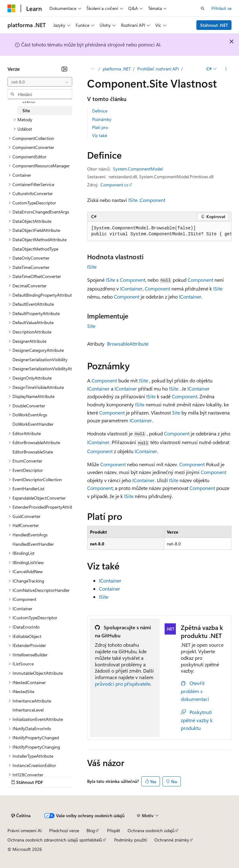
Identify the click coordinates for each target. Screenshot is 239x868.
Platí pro (100, 127)
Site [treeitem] (26, 110)
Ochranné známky (172, 840)
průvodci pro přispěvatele (123, 684)
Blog (91, 830)
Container (110, 589)
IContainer (131, 288)
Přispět (114, 830)
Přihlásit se (221, 8)
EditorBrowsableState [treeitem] (33, 452)
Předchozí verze (64, 830)
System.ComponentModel (138, 169)
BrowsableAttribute (128, 344)
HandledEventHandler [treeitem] (33, 544)
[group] (159, 231)
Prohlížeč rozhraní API (158, 69)
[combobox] (40, 82)
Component (152, 200)
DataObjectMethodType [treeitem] (35, 249)
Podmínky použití (131, 840)
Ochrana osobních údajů (151, 830)
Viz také (100, 135)
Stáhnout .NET (214, 25)
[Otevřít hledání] (203, 8)
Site (91, 326)
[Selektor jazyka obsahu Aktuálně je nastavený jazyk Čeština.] (21, 816)
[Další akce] (226, 69)
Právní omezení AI (25, 830)
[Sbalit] (64, 69)
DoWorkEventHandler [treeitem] (33, 424)
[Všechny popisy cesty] (93, 69)
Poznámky (102, 119)
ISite (133, 200)
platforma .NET (117, 69)
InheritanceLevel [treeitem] (28, 710)
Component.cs (114, 185)
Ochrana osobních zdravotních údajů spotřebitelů (55, 840)
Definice (100, 111)
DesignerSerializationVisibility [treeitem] (40, 360)
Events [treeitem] (29, 101)
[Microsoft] (12, 8)
